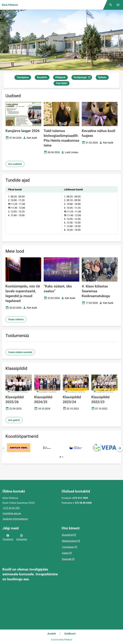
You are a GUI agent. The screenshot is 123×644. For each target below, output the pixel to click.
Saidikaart (70, 634)
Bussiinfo (42, 77)
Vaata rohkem (16, 319)
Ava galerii (14, 420)
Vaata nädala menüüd (20, 352)
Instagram (22, 537)
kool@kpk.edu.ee (12, 513)
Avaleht (52, 634)
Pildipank (60, 77)
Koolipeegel (83, 78)
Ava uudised (15, 164)
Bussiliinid (67, 535)
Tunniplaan (23, 77)
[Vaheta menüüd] (118, 5)
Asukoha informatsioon (15, 519)
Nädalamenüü (69, 541)
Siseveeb (67, 559)
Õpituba (102, 77)
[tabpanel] (61, 210)
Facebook (8, 537)
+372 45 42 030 (11, 508)
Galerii (65, 553)
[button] (120, 448)
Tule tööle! (61, 83)
